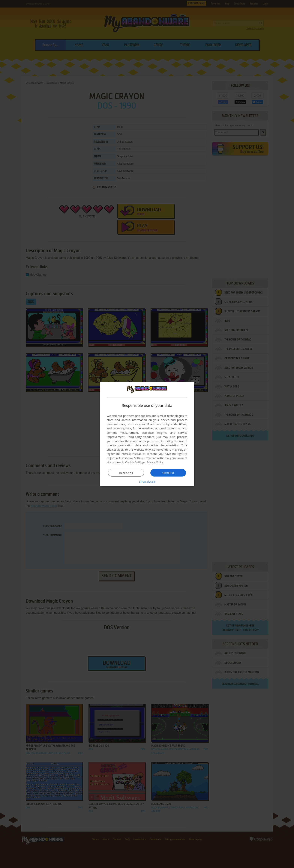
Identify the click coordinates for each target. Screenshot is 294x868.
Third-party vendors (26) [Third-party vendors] (144, 437)
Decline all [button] (126, 473)
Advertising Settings (132, 458)
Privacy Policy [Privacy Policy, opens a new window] (156, 462)
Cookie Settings (135, 462)
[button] (147, 481)
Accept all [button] (168, 473)
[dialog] (147, 434)
